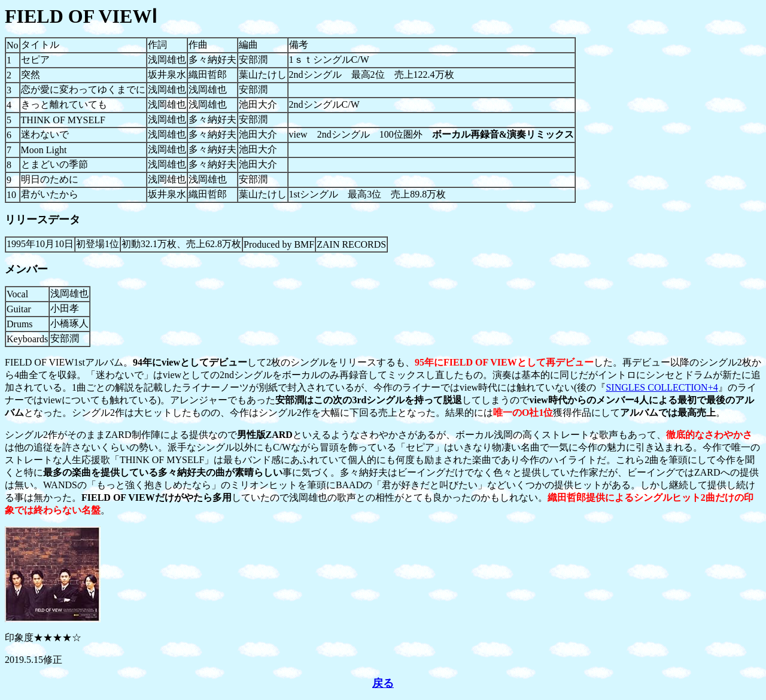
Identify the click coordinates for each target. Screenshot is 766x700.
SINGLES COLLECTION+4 (662, 387)
